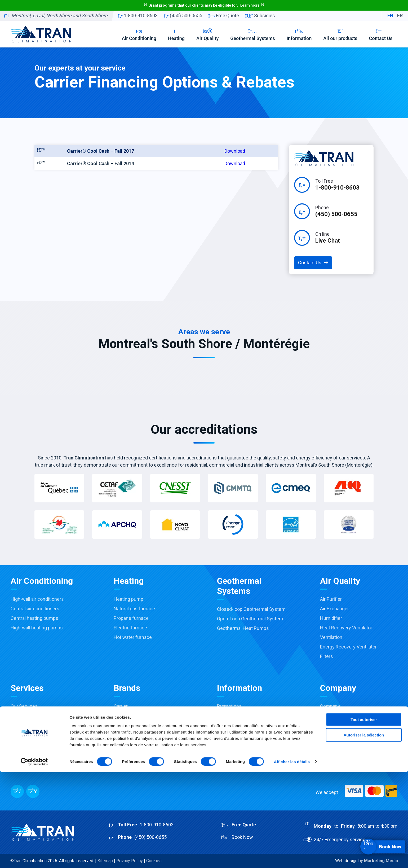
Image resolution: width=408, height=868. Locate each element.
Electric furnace (130, 628)
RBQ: (345, 747)
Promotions (229, 706)
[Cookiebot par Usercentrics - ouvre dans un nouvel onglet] (34, 858)
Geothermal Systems (253, 35)
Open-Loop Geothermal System (250, 619)
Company (330, 706)
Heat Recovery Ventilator (346, 628)
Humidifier (331, 618)
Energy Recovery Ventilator (348, 647)
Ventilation (331, 637)
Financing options (236, 735)
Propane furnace (131, 618)
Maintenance (24, 735)
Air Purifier (331, 599)
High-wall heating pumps (37, 628)
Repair (17, 744)
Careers (328, 716)
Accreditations (232, 725)
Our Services (24, 706)
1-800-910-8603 (138, 16)
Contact (328, 725)
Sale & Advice (25, 716)
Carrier (121, 706)
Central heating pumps (34, 618)
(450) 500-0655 (183, 16)
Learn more (250, 5)
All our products (340, 35)
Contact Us (381, 35)
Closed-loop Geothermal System (251, 609)
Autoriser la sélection (364, 831)
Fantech (122, 754)
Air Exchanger (334, 609)
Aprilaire (122, 744)
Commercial (23, 754)
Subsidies (260, 16)
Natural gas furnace (134, 609)
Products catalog (235, 754)
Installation (22, 725)
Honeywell (125, 735)
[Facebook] (17, 791)
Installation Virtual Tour (35, 763)
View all (122, 763)
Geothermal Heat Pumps (243, 628)
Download (235, 151)
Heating (176, 35)
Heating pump (128, 599)
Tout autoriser (364, 815)
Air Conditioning (139, 35)
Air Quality (207, 35)
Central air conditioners (35, 609)
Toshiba (122, 716)
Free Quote (224, 16)
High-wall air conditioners (37, 599)
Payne (120, 725)
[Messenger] (33, 791)
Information (299, 35)
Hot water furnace (133, 637)
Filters (327, 656)
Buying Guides (232, 744)
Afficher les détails (292, 858)
